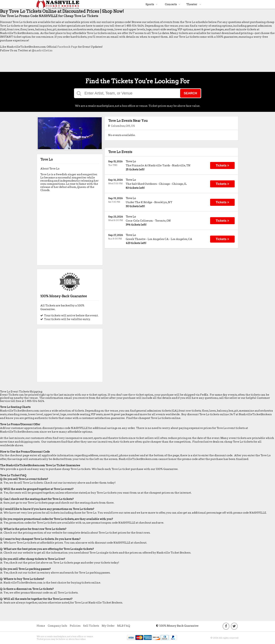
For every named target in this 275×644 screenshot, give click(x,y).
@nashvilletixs (42, 50)
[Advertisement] (64, 63)
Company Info (57, 626)
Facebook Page (67, 47)
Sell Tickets (91, 626)
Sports (152, 4)
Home (41, 626)
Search (190, 93)
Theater (194, 4)
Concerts (173, 4)
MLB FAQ (124, 626)
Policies (75, 626)
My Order (108, 626)
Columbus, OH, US (122, 126)
